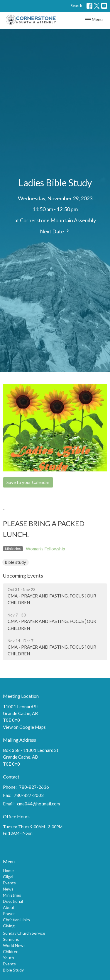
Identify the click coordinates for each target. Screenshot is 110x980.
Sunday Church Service (24, 933)
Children (11, 951)
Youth (9, 958)
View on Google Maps (24, 727)
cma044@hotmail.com (38, 804)
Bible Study (13, 970)
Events (9, 883)
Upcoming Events (23, 576)
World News (14, 945)
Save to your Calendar (28, 482)
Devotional (13, 901)
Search (76, 6)
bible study (16, 562)
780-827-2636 (34, 787)
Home (8, 870)
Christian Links (16, 920)
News (8, 889)
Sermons (11, 939)
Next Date (55, 231)
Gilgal (8, 877)
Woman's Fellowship (45, 549)
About (9, 907)
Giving (9, 926)
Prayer (9, 913)
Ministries (12, 895)
